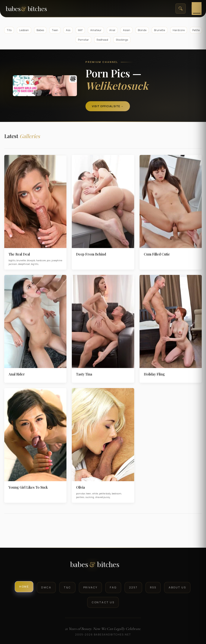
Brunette (160, 30)
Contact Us (103, 602)
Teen (55, 30)
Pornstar (83, 40)
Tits (9, 30)
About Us (177, 587)
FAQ (113, 587)
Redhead (102, 40)
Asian (127, 30)
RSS (153, 587)
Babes (40, 30)
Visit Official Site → (108, 106)
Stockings (122, 40)
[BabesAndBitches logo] (103, 566)
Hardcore (179, 30)
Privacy (90, 587)
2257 (133, 587)
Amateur (96, 30)
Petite (196, 30)
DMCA (46, 587)
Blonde (142, 30)
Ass (68, 30)
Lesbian (24, 30)
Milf (80, 30)
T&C (67, 587)
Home (24, 587)
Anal (112, 30)
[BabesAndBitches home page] (34, 9)
